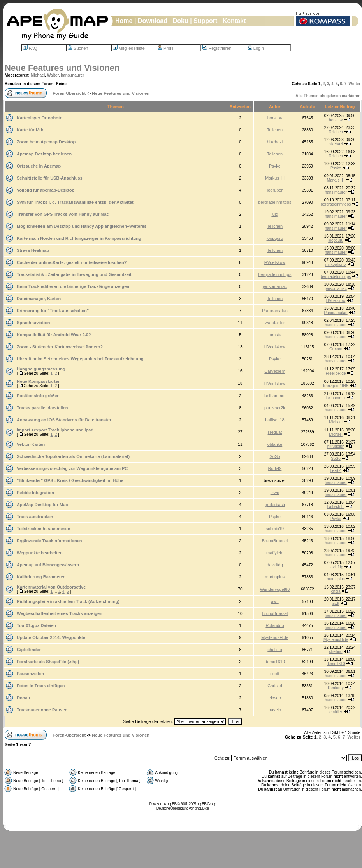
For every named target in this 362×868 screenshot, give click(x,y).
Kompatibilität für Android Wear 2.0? (54, 335)
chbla (336, 591)
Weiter (355, 84)
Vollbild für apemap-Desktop (46, 190)
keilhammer (275, 396)
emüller (336, 712)
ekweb (275, 698)
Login (256, 48)
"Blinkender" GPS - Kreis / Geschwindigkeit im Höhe (70, 480)
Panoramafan (275, 311)
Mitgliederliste (129, 48)
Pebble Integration (35, 493)
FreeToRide (336, 373)
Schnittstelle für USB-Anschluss (50, 178)
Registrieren (217, 48)
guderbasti (275, 505)
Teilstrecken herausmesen (43, 529)
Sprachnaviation (33, 323)
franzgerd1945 (336, 386)
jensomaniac (275, 286)
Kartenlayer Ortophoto (40, 118)
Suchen (78, 48)
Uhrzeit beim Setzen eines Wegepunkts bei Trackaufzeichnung (80, 359)
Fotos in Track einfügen (41, 686)
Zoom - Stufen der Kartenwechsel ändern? (60, 347)
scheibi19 (275, 529)
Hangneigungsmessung (41, 369)
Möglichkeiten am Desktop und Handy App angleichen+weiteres (82, 226)
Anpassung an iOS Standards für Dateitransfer (64, 420)
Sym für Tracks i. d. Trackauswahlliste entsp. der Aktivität (75, 202)
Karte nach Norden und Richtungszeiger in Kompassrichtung (79, 238)
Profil (165, 48)
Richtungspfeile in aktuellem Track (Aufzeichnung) (68, 601)
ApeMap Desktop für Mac (42, 505)
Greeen (336, 349)
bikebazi (275, 142)
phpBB (171, 804)
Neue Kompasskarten (39, 381)
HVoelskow (275, 262)
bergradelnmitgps (275, 202)
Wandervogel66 (275, 589)
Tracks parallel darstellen (42, 408)
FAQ (30, 48)
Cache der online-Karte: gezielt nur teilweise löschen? (72, 262)
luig (275, 214)
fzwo (275, 493)
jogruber (275, 190)
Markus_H (275, 178)
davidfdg (275, 565)
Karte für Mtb (30, 130)
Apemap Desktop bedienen (44, 154)
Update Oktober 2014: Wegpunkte (51, 637)
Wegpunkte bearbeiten (40, 553)
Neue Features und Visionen (62, 68)
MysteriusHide (275, 637)
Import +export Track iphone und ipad (55, 430)
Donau (23, 698)
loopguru (275, 238)
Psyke (275, 166)
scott (275, 674)
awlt (275, 601)
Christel (275, 686)
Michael (38, 75)
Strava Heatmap (33, 250)
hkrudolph (336, 446)
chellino (275, 650)
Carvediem (275, 371)
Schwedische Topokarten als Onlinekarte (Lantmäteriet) (73, 456)
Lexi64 (336, 471)
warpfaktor (275, 323)
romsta (275, 335)
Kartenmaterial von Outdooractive (51, 587)
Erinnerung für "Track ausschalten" (53, 311)
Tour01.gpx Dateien (36, 625)
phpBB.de (202, 808)
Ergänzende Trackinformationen (49, 541)
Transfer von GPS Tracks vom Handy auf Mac (63, 214)
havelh (275, 710)
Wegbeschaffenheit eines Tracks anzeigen (60, 613)
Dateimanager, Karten (39, 299)
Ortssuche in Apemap (39, 166)
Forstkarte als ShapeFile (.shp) (48, 662)
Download (153, 21)
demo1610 (275, 662)
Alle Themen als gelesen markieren (328, 96)
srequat (275, 432)
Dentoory (336, 688)
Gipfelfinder (29, 650)
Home (124, 21)
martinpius (275, 577)
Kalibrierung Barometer (41, 577)
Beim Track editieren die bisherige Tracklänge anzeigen (73, 286)
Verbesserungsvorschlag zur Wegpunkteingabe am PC (72, 468)
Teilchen (275, 130)
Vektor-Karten (31, 444)
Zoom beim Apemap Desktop (46, 142)
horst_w (275, 118)
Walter (53, 75)
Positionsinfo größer (38, 396)
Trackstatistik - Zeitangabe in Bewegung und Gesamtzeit (74, 274)
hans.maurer (72, 75)
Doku (181, 21)
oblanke (275, 444)
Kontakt (234, 21)
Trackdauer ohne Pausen (42, 710)
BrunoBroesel (275, 541)
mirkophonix (336, 265)
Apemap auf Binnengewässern (48, 565)
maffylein (275, 553)
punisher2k (275, 408)
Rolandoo (275, 625)
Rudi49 (275, 468)
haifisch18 (275, 420)
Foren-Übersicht (69, 93)
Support (205, 21)
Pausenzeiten (30, 674)
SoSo (275, 456)
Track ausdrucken (35, 517)
